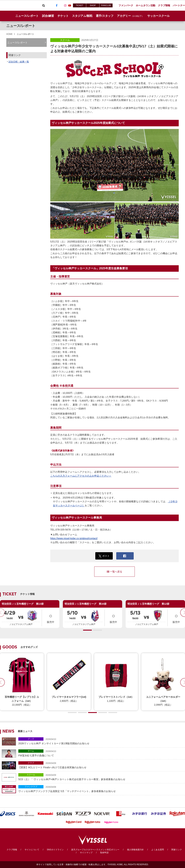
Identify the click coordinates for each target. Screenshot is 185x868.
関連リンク (177, 850)
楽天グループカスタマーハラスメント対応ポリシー (95, 850)
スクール (65, 40)
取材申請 (104, 853)
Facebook (57, 5)
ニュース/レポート (27, 16)
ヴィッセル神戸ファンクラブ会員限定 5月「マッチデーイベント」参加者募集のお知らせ (101, 789)
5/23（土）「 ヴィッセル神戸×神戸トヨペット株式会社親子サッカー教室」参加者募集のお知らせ (101, 777)
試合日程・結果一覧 (19, 62)
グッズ (31, 739)
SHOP (93, 5)
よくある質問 (158, 850)
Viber (48, 5)
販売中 (51, 618)
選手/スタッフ (105, 16)
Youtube (70, 5)
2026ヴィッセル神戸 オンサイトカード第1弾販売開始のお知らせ (101, 741)
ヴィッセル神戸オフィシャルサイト (20, 5)
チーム (31, 751)
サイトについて (32, 850)
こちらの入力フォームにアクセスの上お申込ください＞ (81, 476)
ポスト (104, 556)
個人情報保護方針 (135, 850)
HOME (9, 34)
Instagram (65, 5)
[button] (87, 630)
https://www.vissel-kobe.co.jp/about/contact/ (74, 538)
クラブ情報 (12, 850)
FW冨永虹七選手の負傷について (101, 753)
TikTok (61, 5)
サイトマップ (86, 853)
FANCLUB (106, 5)
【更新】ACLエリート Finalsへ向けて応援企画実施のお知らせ (101, 765)
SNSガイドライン (55, 850)
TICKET (79, 5)
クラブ (31, 763)
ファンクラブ (31, 787)
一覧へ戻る (114, 572)
